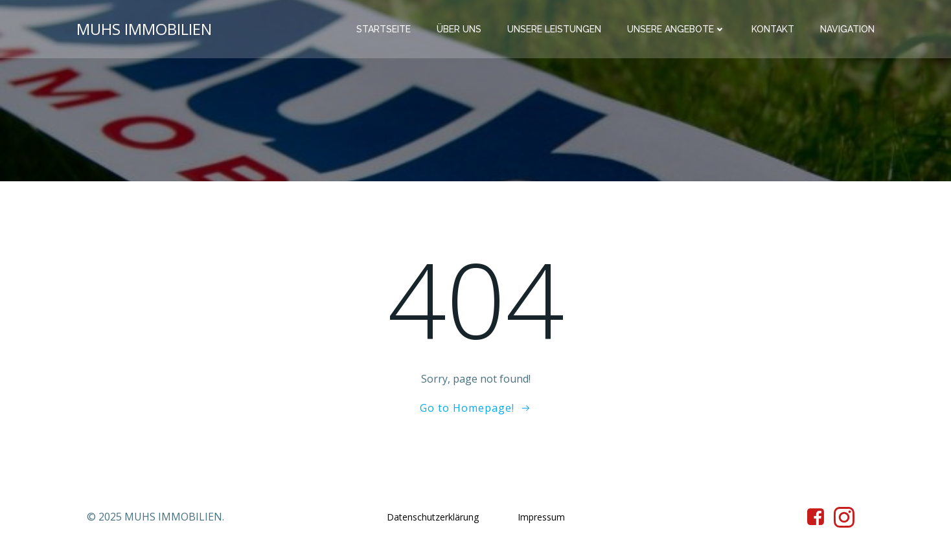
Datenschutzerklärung (433, 517)
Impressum (541, 517)
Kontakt (773, 29)
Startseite (384, 29)
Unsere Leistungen (554, 29)
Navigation (847, 29)
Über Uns (459, 29)
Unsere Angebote (676, 29)
